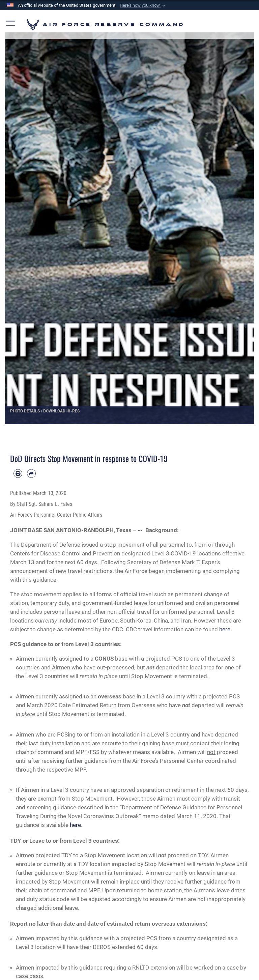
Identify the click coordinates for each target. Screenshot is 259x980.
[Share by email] (31, 473)
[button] (143, 5)
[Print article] (18, 473)
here (225, 629)
